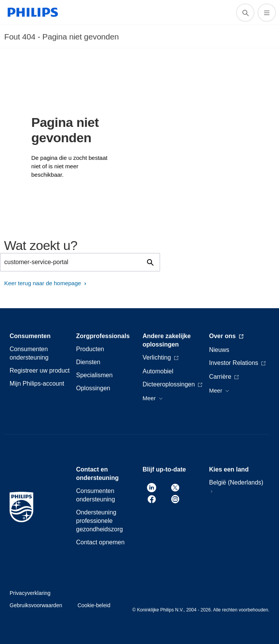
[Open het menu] (267, 13)
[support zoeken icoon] (245, 13)
